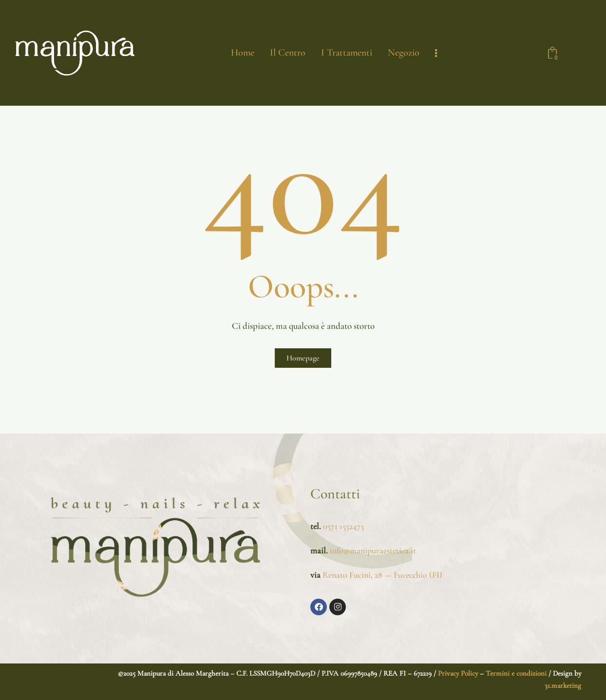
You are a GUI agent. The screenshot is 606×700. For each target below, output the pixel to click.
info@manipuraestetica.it (372, 550)
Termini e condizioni (516, 673)
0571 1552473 (343, 526)
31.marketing (563, 685)
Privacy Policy (457, 673)
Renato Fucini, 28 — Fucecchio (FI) (382, 575)
